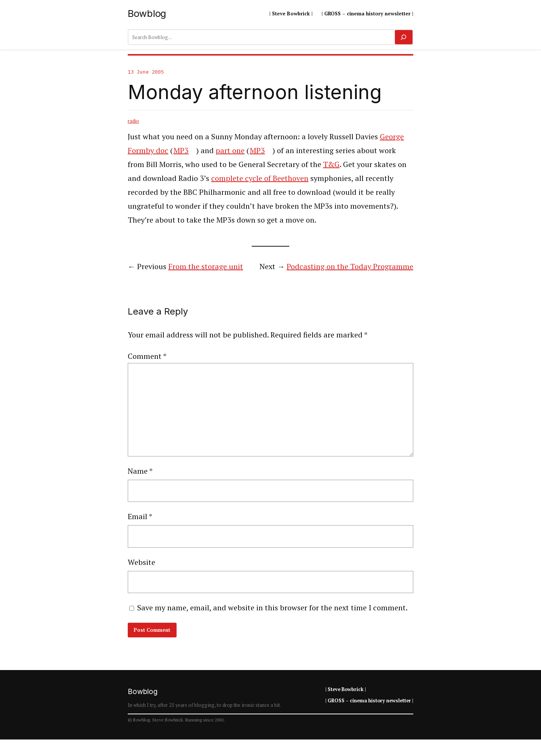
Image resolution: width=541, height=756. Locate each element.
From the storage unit (206, 266)
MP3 (181, 150)
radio (133, 121)
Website (141, 562)
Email (140, 516)
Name (140, 471)
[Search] (404, 37)
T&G (331, 164)
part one (230, 150)
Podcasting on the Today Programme (350, 266)
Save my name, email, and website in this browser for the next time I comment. (272, 608)
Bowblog (147, 13)
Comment (147, 356)
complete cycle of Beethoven (260, 178)
